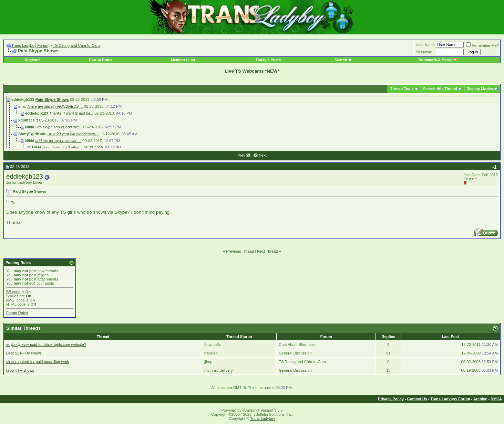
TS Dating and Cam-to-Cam (76, 45)
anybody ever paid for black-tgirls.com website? (46, 344)
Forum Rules (101, 60)
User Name (425, 45)
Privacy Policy (391, 399)
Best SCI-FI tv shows (24, 353)
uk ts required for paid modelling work (38, 362)
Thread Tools (402, 89)
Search (341, 60)
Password (424, 52)
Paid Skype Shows (52, 99)
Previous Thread (240, 251)
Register (32, 60)
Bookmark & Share (438, 60)
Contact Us (417, 399)
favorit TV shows (20, 370)
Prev (241, 155)
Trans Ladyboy (263, 418)
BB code (13, 292)
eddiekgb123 (25, 176)
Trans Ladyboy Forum (30, 45)
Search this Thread (440, 89)
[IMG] (11, 300)
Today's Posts (268, 60)
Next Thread (267, 251)
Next (263, 155)
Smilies (12, 296)
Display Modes (480, 89)
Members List (183, 60)
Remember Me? (482, 45)
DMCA (496, 399)
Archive (480, 399)
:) (37, 120)
